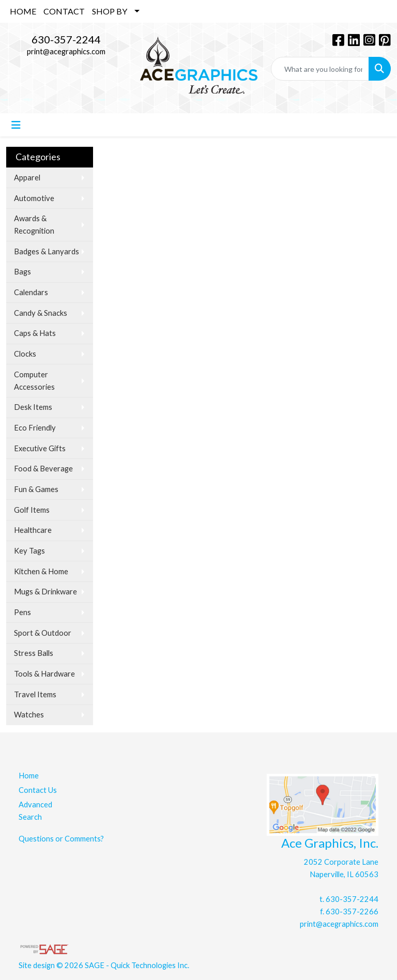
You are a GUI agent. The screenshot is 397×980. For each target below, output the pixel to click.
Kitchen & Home (41, 571)
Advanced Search (35, 811)
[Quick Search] (320, 69)
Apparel (27, 178)
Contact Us (38, 790)
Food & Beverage (43, 469)
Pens (22, 612)
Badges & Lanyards (47, 251)
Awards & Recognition (34, 225)
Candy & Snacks (41, 313)
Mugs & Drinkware (45, 592)
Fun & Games (36, 489)
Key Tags (29, 551)
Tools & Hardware (44, 674)
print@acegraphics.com (66, 51)
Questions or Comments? (61, 839)
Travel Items (35, 694)
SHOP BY (110, 11)
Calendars (31, 292)
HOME (23, 11)
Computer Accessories (34, 381)
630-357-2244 (66, 39)
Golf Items (32, 510)
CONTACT (64, 11)
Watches (29, 715)
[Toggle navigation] (16, 125)
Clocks (25, 354)
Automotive (34, 198)
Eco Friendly (35, 428)
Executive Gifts (40, 448)
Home (29, 776)
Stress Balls (34, 653)
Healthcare (33, 530)
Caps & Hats (35, 333)
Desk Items (33, 407)
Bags (22, 272)
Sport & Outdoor (43, 633)
